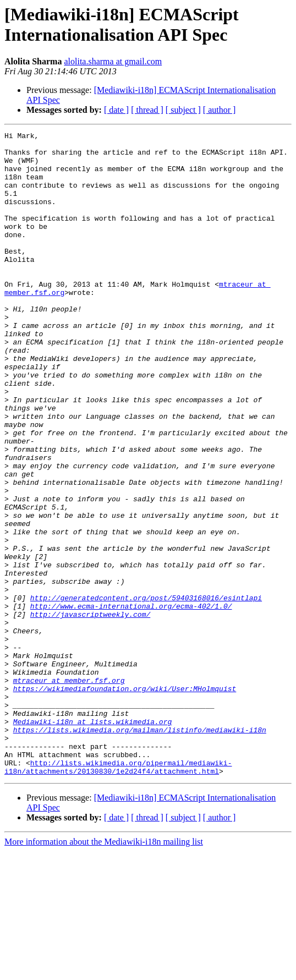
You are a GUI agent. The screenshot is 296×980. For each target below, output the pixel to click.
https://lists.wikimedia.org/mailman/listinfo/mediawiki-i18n (140, 850)
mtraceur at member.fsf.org (69, 791)
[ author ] (220, 110)
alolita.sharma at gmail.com (113, 61)
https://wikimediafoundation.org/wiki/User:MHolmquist (125, 801)
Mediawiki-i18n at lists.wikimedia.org (93, 840)
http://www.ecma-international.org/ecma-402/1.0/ (131, 702)
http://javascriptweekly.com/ (90, 711)
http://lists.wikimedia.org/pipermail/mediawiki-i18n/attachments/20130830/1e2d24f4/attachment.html (118, 895)
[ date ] (116, 110)
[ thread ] (147, 110)
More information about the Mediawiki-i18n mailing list (104, 970)
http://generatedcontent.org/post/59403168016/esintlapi (146, 692)
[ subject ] (183, 110)
